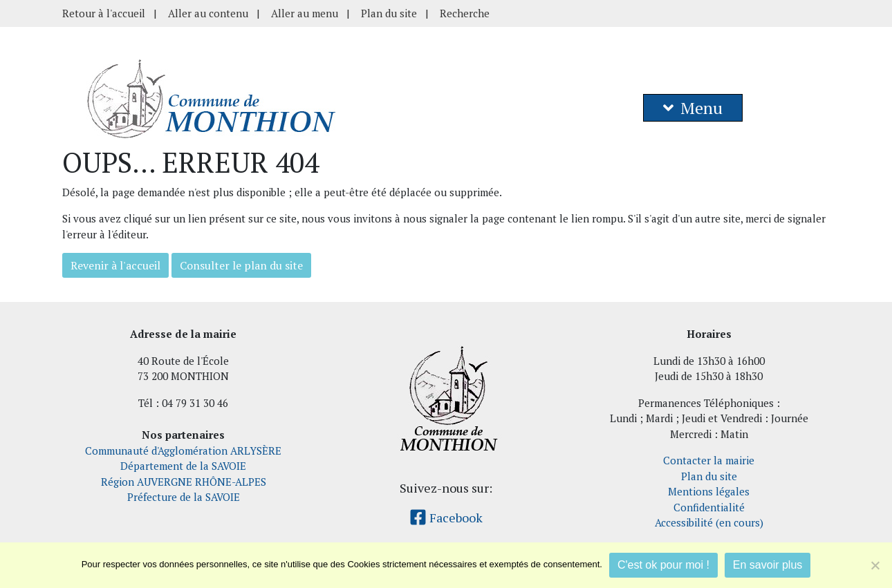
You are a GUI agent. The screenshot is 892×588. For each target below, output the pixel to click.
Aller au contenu (208, 13)
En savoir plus (768, 565)
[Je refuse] (875, 565)
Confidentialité (709, 507)
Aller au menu (305, 13)
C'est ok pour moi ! (663, 565)
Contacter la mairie (709, 460)
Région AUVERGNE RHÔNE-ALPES (184, 482)
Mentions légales (709, 491)
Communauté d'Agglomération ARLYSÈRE (183, 451)
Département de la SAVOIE (183, 466)
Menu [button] (693, 108)
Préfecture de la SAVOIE (184, 497)
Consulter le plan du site (241, 265)
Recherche (465, 13)
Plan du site (389, 13)
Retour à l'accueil (104, 13)
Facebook (446, 518)
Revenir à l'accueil (115, 265)
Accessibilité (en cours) (709, 522)
